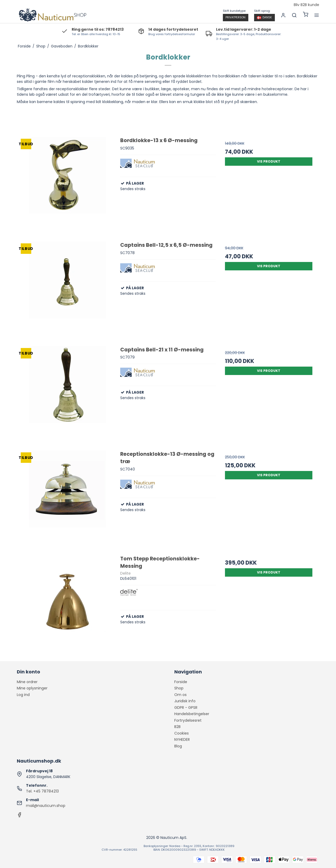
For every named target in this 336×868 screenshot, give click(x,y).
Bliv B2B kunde (306, 5)
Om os (180, 695)
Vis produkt (269, 161)
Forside (181, 682)
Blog (178, 746)
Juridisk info (185, 701)
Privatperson (235, 17)
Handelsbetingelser (192, 714)
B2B (177, 727)
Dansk (264, 17)
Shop (179, 688)
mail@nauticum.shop (46, 806)
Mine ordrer (27, 682)
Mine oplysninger (32, 688)
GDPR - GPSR (186, 708)
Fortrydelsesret (188, 720)
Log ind (23, 695)
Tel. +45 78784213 (42, 791)
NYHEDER (182, 740)
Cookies (182, 733)
